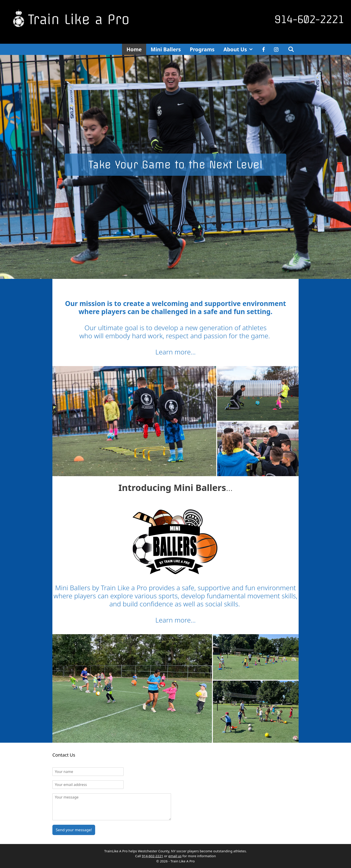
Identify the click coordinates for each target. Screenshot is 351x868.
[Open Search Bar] (291, 49)
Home (134, 49)
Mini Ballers (166, 49)
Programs (202, 49)
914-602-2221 (309, 19)
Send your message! (74, 830)
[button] (134, 421)
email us (175, 856)
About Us (241, 49)
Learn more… (175, 352)
